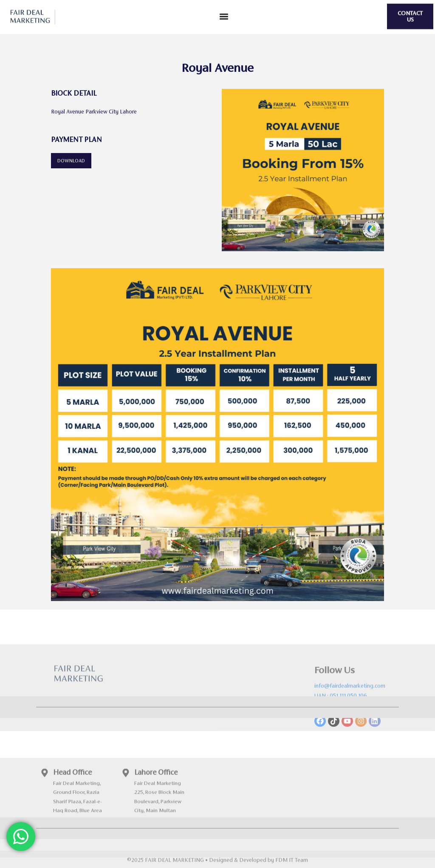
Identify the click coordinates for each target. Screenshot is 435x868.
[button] (224, 15)
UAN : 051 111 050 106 (341, 722)
